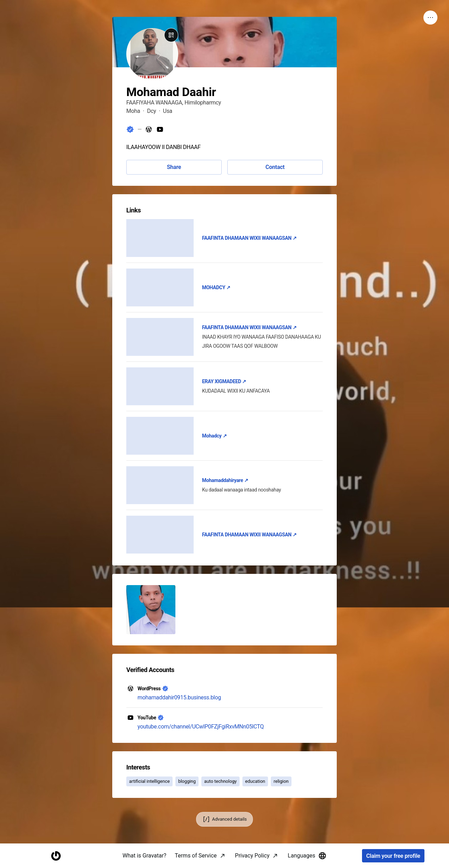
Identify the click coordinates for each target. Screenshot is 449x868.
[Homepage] (56, 856)
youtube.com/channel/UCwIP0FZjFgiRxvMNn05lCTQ (201, 727)
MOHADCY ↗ (216, 287)
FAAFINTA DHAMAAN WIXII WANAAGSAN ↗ (249, 238)
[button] (151, 610)
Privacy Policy (252, 856)
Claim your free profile (393, 856)
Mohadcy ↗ (214, 436)
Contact (275, 167)
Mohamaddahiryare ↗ (225, 480)
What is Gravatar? (144, 856)
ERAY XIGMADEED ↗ (224, 381)
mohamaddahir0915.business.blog (179, 697)
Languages (307, 856)
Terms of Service (196, 856)
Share (174, 167)
